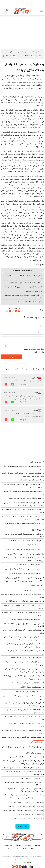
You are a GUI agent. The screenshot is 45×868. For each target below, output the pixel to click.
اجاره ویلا (12, 807)
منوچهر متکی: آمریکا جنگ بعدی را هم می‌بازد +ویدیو (25, 554)
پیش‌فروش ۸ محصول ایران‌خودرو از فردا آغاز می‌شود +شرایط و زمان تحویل (23, 614)
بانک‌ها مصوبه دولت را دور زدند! (31, 590)
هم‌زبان (18, 845)
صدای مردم (9, 845)
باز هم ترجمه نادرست (33, 291)
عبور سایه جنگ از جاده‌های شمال (31, 778)
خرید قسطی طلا (38, 810)
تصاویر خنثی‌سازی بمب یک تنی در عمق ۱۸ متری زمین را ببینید (22, 737)
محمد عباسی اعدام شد (34, 545)
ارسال (11, 357)
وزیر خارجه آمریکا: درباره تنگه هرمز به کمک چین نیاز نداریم (23, 523)
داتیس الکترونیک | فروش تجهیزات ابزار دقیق (30, 803)
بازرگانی (38, 742)
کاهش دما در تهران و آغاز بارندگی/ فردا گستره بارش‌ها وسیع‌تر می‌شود (23, 511)
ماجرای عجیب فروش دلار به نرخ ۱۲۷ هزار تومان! (25, 282)
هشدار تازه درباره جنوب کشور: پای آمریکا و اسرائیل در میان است (21, 569)
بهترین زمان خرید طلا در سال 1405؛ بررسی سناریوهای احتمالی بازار (23, 748)
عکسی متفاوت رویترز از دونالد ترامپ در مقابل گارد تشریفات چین (24, 718)
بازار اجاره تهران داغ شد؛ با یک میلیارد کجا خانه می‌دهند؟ (22, 287)
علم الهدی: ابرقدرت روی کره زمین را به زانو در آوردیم (25, 683)
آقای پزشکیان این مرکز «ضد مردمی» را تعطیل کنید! (25, 573)
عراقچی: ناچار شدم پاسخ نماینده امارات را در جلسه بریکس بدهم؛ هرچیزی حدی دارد (24, 486)
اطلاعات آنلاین (23, 11)
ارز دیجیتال (21, 814)
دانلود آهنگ (28, 810)
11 (15, 384)
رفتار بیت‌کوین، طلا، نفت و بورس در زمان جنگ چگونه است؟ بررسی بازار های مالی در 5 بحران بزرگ (24, 790)
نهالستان (20, 810)
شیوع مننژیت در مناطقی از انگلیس (31, 687)
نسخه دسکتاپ (22, 826)
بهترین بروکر (30, 814)
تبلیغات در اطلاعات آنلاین (33, 753)
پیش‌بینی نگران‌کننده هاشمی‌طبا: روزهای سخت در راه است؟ (23, 549)
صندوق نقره (39, 807)
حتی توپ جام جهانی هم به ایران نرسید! (29, 691)
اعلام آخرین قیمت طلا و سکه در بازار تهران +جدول (26, 657)
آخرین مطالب (36, 585)
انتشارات (25, 848)
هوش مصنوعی (21, 807)
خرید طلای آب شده (10, 810)
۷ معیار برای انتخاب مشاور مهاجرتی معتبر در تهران (26, 757)
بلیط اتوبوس (16, 818)
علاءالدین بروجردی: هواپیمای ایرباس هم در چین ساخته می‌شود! (25, 535)
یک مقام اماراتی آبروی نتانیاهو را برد (30, 480)
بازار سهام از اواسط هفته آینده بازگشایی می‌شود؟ (26, 619)
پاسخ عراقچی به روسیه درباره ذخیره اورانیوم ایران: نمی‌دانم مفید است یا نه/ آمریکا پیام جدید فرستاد (24, 504)
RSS (9, 848)
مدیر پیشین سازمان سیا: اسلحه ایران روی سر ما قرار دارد (24, 601)
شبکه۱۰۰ (37, 845)
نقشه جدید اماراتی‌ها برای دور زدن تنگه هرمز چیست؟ (25, 498)
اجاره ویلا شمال (11, 803)
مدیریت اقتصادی (23, 52)
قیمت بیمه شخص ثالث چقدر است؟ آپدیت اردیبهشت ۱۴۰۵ (23, 768)
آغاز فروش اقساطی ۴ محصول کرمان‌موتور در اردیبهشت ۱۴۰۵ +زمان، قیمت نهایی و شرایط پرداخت (24, 762)
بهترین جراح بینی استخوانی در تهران (32, 818)
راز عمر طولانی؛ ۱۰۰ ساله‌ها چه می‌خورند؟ (27, 302)
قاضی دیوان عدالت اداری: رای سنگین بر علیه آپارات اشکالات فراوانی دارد (24, 625)
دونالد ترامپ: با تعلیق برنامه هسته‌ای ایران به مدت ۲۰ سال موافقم (24, 632)
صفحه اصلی (39, 52)
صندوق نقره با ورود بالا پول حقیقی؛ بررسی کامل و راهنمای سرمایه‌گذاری (24, 783)
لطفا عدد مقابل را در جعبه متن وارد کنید (34, 351)
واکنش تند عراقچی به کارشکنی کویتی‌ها (29, 564)
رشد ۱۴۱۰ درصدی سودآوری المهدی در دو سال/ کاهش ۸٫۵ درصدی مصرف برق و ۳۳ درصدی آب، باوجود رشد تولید (24, 796)
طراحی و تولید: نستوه (22, 862)
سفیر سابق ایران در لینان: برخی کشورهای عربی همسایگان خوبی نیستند (24, 663)
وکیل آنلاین (31, 807)
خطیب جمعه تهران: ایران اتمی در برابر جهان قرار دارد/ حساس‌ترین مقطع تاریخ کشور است (26, 645)
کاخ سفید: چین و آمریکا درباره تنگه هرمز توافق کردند (25, 540)
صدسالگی (28, 845)
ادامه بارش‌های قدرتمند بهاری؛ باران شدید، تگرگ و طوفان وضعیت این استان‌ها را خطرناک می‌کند (24, 670)
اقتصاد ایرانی (39, 814)
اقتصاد (32, 52)
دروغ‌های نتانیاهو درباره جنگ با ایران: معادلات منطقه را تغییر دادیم (24, 697)
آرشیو (16, 848)
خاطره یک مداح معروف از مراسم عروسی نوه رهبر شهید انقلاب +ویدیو (24, 296)
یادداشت (34, 848)
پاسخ (25, 384)
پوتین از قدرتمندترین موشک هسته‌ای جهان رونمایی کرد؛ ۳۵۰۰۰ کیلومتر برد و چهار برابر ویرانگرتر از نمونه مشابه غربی (25, 579)
